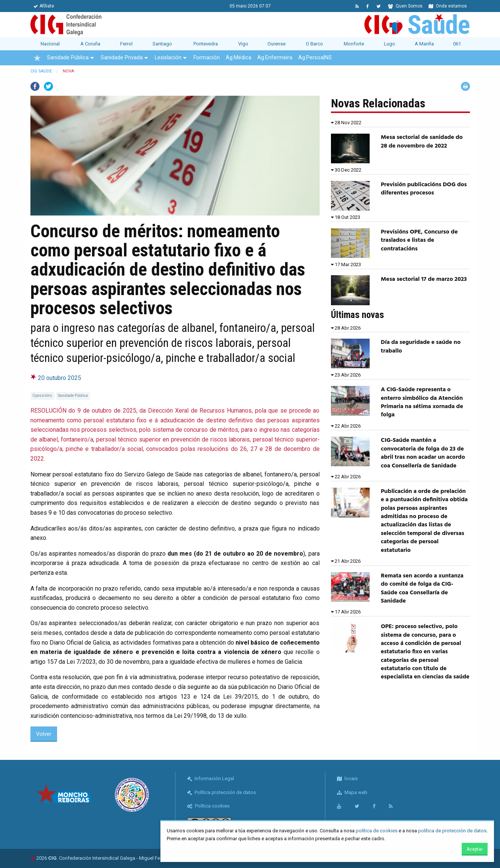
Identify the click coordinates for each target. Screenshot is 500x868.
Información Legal (211, 778)
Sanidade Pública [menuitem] (68, 58)
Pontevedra (206, 44)
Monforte (354, 44)
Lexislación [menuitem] (168, 58)
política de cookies (377, 831)
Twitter (48, 86)
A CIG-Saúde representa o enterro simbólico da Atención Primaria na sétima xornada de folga (422, 402)
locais (347, 778)
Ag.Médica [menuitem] (239, 58)
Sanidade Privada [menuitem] (122, 58)
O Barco (314, 44)
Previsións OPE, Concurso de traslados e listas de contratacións (419, 240)
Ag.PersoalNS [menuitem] (315, 58)
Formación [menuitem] (207, 58)
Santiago (162, 44)
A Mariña (424, 44)
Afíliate (44, 6)
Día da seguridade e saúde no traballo (421, 347)
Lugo (390, 44)
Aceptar (475, 849)
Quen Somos (405, 6)
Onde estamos (448, 6)
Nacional (50, 44)
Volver (44, 734)
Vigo (243, 44)
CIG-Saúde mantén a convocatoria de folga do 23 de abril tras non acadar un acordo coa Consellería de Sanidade (423, 453)
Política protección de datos (221, 792)
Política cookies (208, 806)
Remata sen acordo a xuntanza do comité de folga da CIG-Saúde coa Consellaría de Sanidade (422, 588)
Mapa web (352, 792)
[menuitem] (37, 58)
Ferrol (126, 44)
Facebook (35, 86)
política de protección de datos (452, 831)
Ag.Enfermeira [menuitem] (275, 58)
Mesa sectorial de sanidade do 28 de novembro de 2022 (422, 142)
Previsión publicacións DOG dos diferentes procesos (424, 189)
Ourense (276, 44)
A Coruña (90, 44)
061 (457, 44)
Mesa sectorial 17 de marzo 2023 (424, 279)
